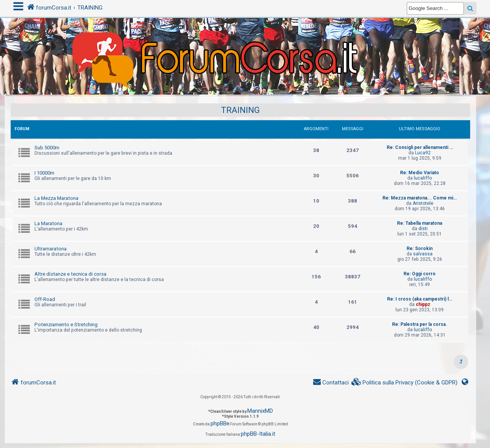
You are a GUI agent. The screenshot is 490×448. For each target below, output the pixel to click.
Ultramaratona (51, 249)
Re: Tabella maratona (420, 223)
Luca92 (423, 153)
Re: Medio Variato (420, 173)
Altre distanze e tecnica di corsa (70, 274)
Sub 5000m (47, 148)
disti (423, 229)
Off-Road (45, 299)
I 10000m (44, 173)
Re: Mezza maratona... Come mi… (420, 198)
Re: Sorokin (420, 249)
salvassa (423, 254)
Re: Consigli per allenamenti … (420, 147)
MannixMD (260, 411)
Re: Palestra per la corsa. (420, 324)
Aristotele (423, 203)
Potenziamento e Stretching (66, 325)
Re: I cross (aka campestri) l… (420, 299)
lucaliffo (423, 178)
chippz (423, 304)
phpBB (219, 423)
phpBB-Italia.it (258, 434)
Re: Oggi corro (420, 274)
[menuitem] (405, 383)
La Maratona (48, 223)
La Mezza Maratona (56, 198)
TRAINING (240, 110)
